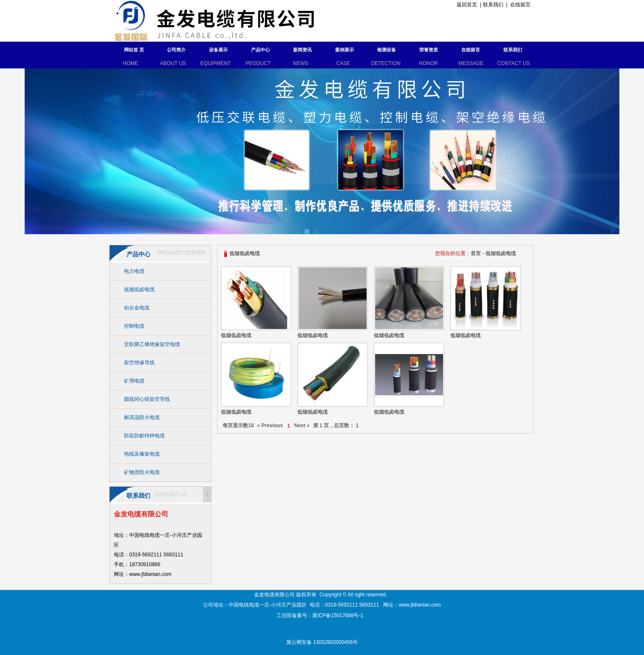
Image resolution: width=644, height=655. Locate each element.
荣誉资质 (429, 50)
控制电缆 (134, 326)
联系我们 (493, 5)
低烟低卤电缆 (139, 289)
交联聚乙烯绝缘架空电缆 (152, 344)
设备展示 (218, 50)
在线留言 (520, 5)
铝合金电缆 (137, 308)
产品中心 (260, 50)
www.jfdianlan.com (419, 605)
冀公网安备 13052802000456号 (322, 642)
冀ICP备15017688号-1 (338, 615)
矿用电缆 (134, 381)
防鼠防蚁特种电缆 (144, 436)
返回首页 (466, 5)
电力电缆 (134, 271)
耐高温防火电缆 (142, 417)
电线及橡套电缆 (142, 454)
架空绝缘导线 (139, 363)
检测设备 (387, 50)
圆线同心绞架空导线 (147, 399)
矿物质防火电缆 (142, 472)
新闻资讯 (302, 50)
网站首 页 (134, 50)
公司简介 (176, 50)
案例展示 (345, 50)
